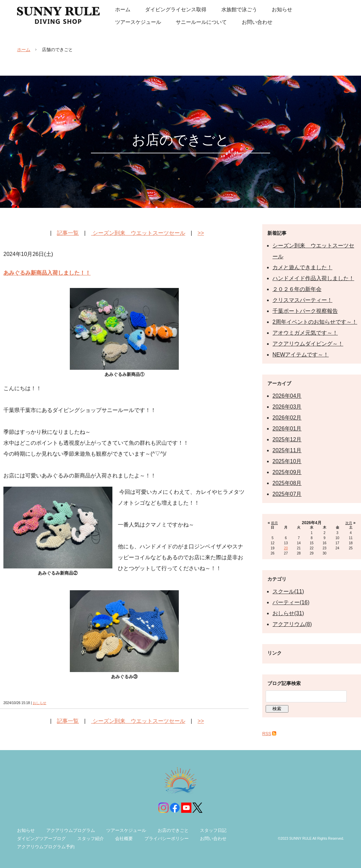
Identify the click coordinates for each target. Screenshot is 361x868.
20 (286, 548)
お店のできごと (173, 830)
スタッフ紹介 (91, 839)
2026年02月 (287, 418)
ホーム (24, 50)
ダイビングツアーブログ (41, 839)
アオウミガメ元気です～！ (305, 333)
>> (201, 233)
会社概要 (124, 839)
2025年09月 (287, 472)
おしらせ (40, 703)
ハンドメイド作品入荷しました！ (313, 278)
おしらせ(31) (288, 613)
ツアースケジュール (126, 830)
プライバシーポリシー (167, 839)
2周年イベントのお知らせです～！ (315, 322)
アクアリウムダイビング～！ (308, 344)
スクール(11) (288, 591)
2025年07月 (287, 494)
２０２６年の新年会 (297, 289)
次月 (349, 523)
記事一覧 (68, 233)
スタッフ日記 (213, 830)
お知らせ (26, 830)
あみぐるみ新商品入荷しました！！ (47, 273)
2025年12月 (287, 439)
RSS (267, 734)
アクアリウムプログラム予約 (46, 847)
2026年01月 (287, 429)
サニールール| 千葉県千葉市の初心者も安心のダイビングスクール (58, 15)
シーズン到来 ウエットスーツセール (138, 233)
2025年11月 (287, 450)
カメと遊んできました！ (302, 267)
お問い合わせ (213, 839)
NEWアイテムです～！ (301, 355)
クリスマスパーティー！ (302, 300)
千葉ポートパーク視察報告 (305, 311)
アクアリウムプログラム (71, 830)
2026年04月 (287, 396)
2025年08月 (287, 483)
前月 (274, 523)
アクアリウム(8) (292, 624)
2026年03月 (287, 407)
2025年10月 (287, 461)
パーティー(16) (291, 602)
